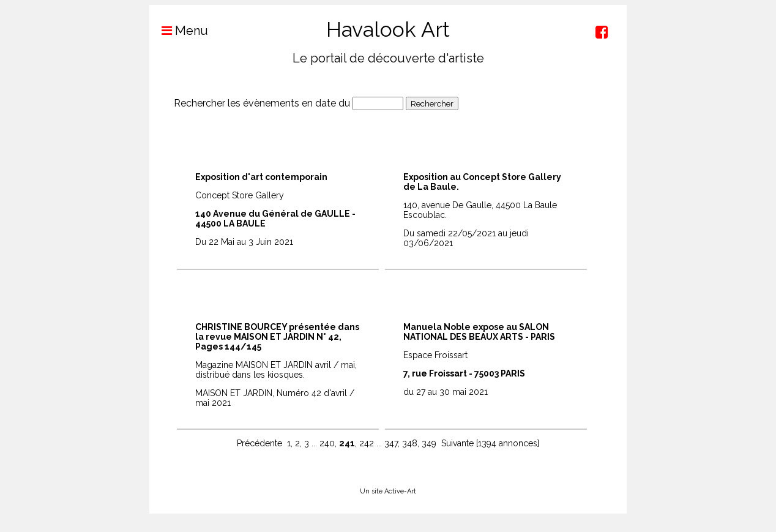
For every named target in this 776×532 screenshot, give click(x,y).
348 (410, 443)
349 (429, 443)
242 (367, 443)
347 (391, 443)
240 (327, 443)
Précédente (259, 443)
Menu (179, 31)
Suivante (457, 443)
